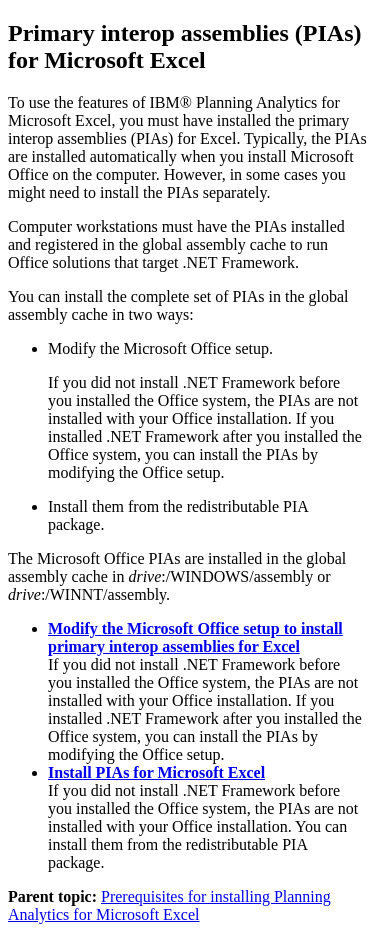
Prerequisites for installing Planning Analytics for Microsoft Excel (169, 905)
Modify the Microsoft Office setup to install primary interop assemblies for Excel (195, 637)
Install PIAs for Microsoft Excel (156, 772)
